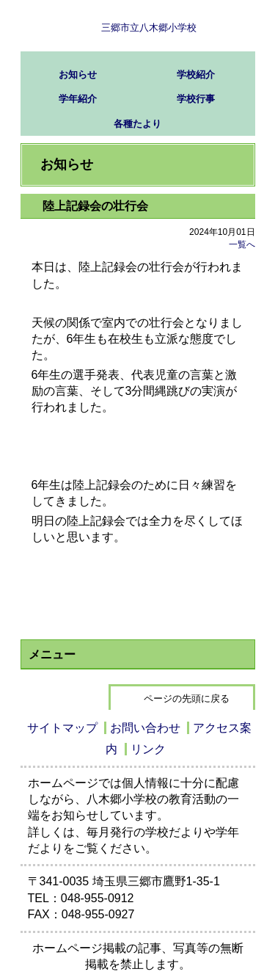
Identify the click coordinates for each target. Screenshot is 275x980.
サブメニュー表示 (230, 26)
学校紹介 (196, 75)
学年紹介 (78, 99)
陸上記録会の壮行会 (95, 206)
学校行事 (196, 99)
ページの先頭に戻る (187, 698)
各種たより (137, 124)
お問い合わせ (145, 728)
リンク (148, 749)
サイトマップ (62, 728)
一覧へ (242, 244)
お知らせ (78, 75)
